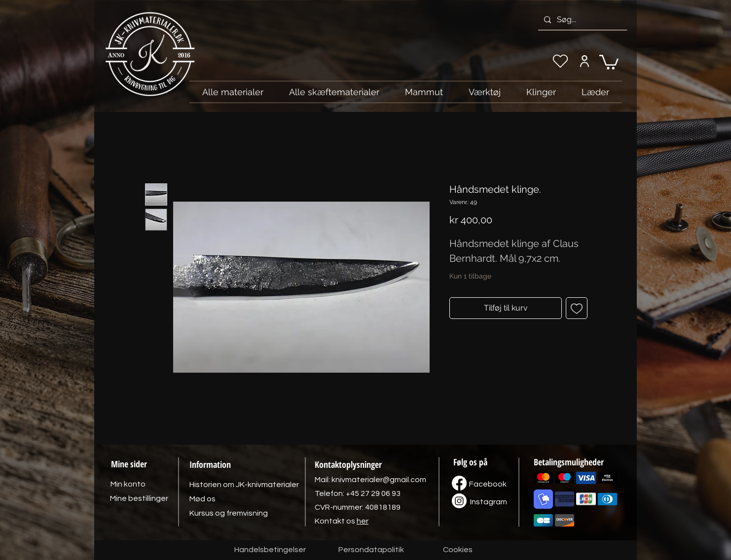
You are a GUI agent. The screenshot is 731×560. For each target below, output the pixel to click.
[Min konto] (584, 61)
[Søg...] (582, 20)
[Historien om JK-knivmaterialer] (244, 485)
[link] (609, 61)
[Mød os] (202, 499)
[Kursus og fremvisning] (229, 513)
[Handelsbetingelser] (270, 550)
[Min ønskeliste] (560, 61)
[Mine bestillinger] (139, 498)
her (363, 521)
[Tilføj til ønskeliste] (577, 308)
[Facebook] (488, 484)
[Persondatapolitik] (371, 550)
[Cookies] (458, 550)
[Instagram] (488, 502)
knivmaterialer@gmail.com (379, 480)
